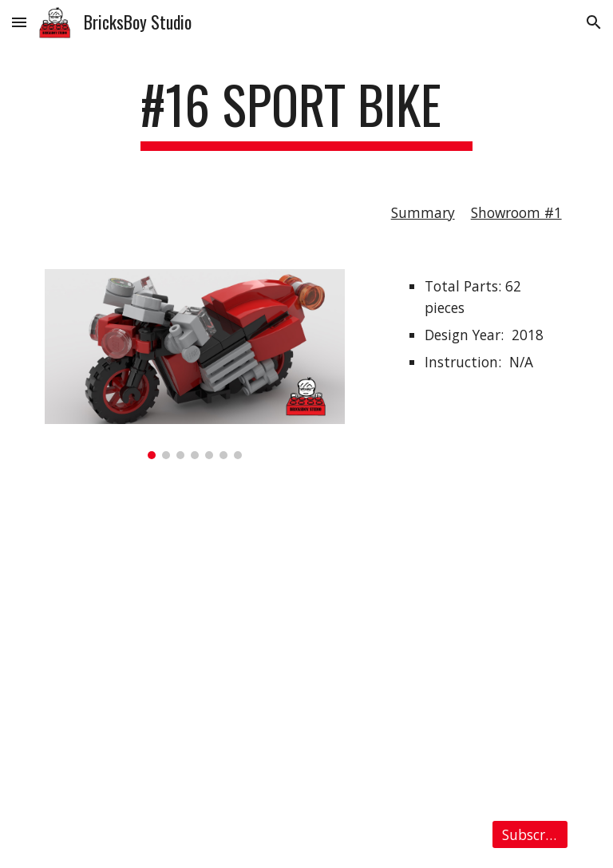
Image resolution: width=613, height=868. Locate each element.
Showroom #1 (516, 212)
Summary (423, 212)
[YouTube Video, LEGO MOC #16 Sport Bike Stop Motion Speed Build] (306, 640)
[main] (306, 112)
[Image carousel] (194, 364)
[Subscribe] (530, 835)
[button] (19, 22)
